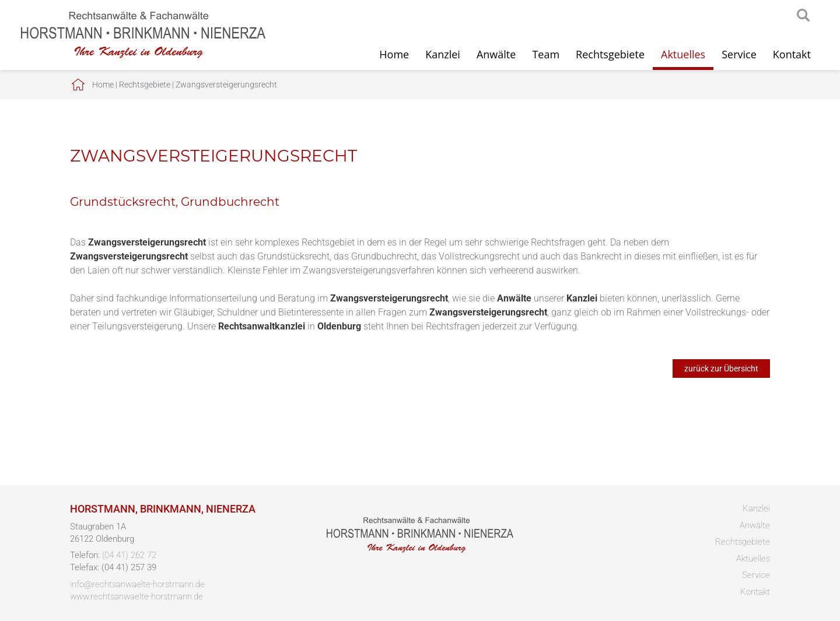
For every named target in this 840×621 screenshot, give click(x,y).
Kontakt (792, 54)
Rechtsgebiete (610, 54)
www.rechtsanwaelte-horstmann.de (136, 597)
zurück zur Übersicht (721, 369)
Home (394, 54)
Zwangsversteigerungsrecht (226, 85)
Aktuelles (683, 54)
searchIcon (803, 16)
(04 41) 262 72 (129, 555)
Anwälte (496, 54)
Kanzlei (443, 54)
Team (546, 54)
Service (739, 54)
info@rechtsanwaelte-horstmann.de (137, 584)
